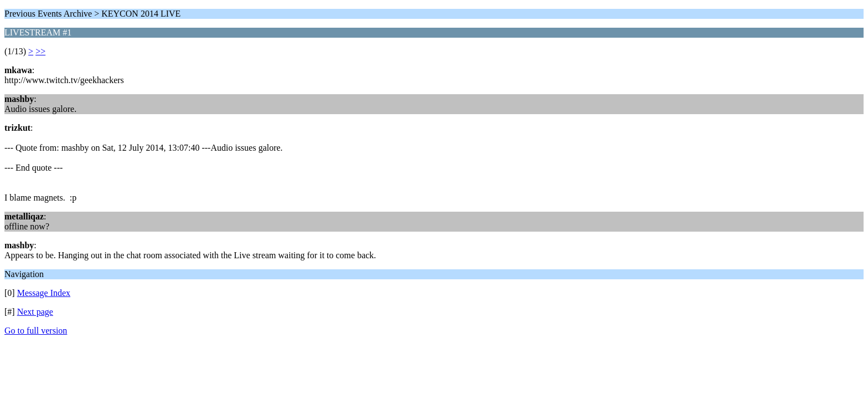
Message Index (44, 293)
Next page (35, 312)
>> (40, 51)
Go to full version (36, 331)
